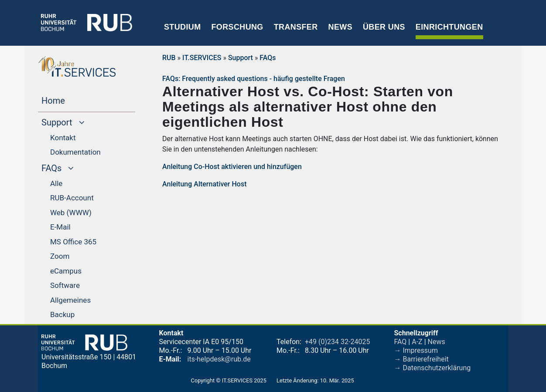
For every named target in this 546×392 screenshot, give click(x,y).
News (340, 27)
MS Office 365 (73, 242)
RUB (169, 58)
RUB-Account (72, 198)
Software (65, 285)
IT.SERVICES (202, 58)
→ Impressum (416, 350)
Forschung (237, 27)
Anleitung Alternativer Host (205, 184)
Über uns (384, 27)
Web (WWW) (71, 213)
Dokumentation (75, 152)
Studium (183, 27)
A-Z (417, 342)
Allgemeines (70, 300)
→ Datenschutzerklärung (433, 368)
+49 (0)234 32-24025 (337, 342)
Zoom (60, 256)
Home (70, 100)
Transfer (296, 27)
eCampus (66, 271)
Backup (62, 314)
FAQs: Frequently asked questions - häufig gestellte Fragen (254, 79)
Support (241, 58)
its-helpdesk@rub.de (219, 359)
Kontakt (63, 138)
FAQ (401, 342)
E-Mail (60, 227)
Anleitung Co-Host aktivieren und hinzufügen (232, 167)
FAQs (268, 58)
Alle (56, 183)
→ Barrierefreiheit (421, 359)
